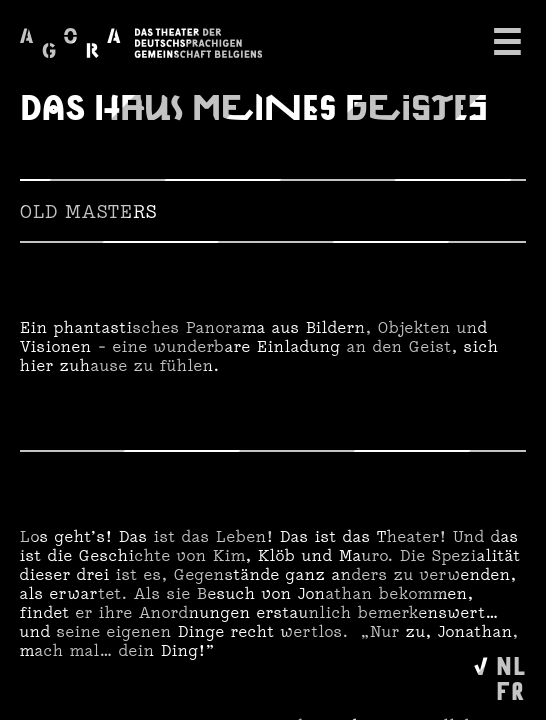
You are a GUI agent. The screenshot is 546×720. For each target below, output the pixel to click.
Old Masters (88, 211)
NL (511, 664)
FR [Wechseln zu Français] (510, 689)
